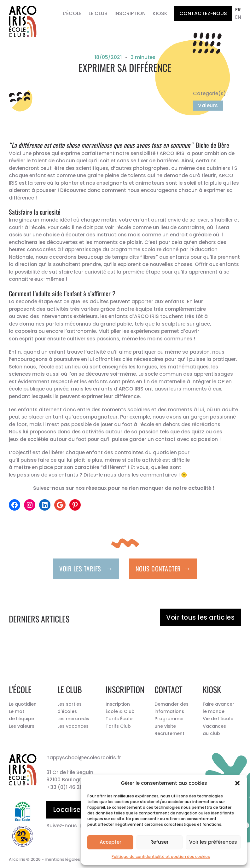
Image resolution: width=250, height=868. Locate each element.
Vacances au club (214, 730)
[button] (237, 783)
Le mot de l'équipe (21, 715)
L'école (20, 689)
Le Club (98, 13)
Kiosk (160, 13)
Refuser (160, 842)
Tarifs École (119, 719)
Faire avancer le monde (218, 708)
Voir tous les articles (200, 617)
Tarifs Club (118, 726)
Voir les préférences (213, 842)
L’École (72, 13)
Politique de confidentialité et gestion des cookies (161, 856)
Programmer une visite (169, 722)
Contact (169, 689)
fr (238, 10)
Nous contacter (163, 568)
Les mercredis (73, 719)
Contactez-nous (203, 13)
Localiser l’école (80, 810)
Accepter (110, 842)
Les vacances (73, 726)
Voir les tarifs (86, 568)
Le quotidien (23, 704)
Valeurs (208, 105)
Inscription (130, 13)
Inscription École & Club (120, 708)
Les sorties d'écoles (70, 708)
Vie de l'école (218, 719)
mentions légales (62, 859)
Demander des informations (172, 708)
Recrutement (169, 733)
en (238, 17)
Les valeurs (22, 726)
